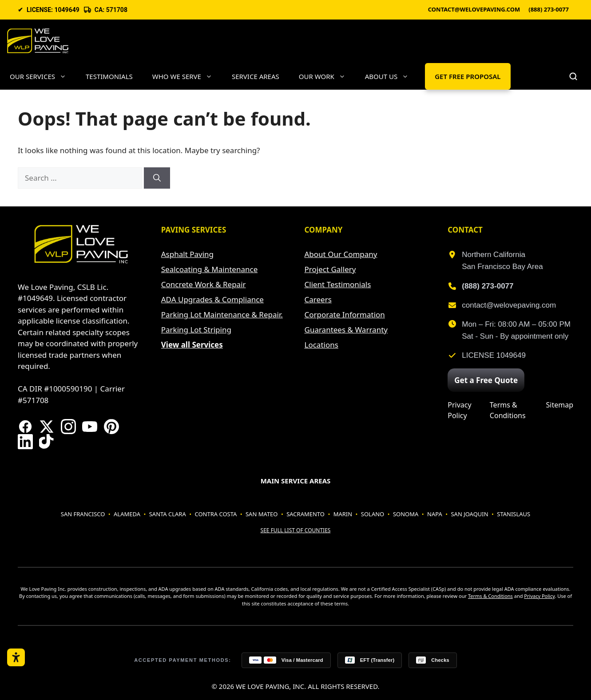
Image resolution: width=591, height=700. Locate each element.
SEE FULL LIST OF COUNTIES (296, 530)
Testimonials (109, 76)
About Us (392, 76)
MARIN (343, 514)
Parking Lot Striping (196, 330)
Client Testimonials (338, 284)
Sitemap (560, 405)
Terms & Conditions (508, 410)
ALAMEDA (127, 514)
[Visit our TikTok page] (47, 442)
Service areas (256, 76)
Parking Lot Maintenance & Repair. (222, 314)
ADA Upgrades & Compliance (212, 299)
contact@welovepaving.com (474, 10)
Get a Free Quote (486, 380)
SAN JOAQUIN (469, 514)
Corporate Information (345, 314)
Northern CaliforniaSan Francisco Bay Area (502, 261)
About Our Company (341, 254)
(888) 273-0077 (549, 10)
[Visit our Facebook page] (25, 427)
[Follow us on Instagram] (68, 427)
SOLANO (373, 514)
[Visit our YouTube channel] (90, 427)
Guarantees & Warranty (346, 330)
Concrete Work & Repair (204, 284)
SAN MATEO (262, 514)
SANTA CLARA (168, 514)
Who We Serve (187, 76)
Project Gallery (330, 269)
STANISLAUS (514, 514)
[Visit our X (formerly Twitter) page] (47, 427)
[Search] (157, 178)
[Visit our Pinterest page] (111, 427)
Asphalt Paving (187, 254)
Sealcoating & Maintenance (209, 269)
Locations (321, 345)
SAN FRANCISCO (83, 514)
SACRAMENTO (305, 514)
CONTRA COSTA (216, 514)
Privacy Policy (459, 410)
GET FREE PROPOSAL (468, 76)
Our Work (327, 76)
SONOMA (406, 514)
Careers (318, 299)
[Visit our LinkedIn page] (25, 442)
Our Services (43, 76)
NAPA (435, 514)
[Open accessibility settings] (16, 657)
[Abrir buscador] (573, 76)
